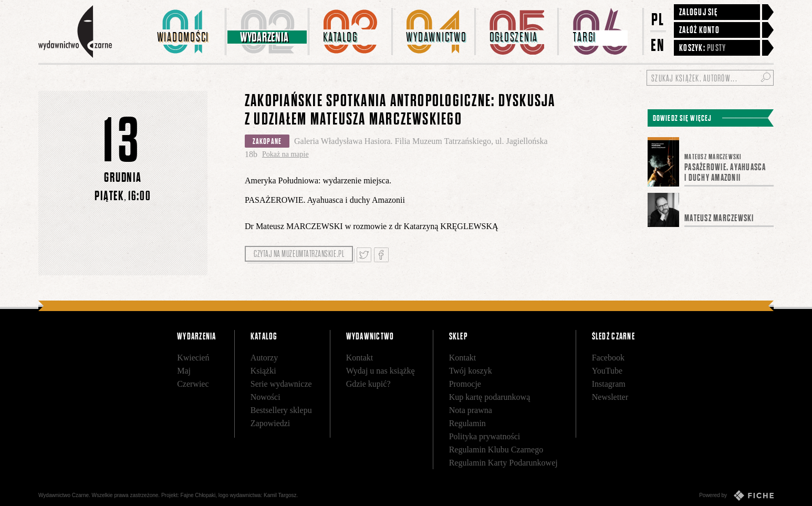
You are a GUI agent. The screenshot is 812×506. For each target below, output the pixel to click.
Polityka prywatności (485, 436)
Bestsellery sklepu (281, 410)
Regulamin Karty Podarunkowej (503, 463)
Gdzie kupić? (368, 384)
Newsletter (610, 397)
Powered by (736, 495)
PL (658, 19)
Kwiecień (193, 358)
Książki (263, 371)
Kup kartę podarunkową (490, 397)
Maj (184, 371)
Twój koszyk (471, 371)
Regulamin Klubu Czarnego (496, 450)
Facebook (608, 358)
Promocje (465, 384)
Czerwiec (193, 384)
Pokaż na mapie (285, 154)
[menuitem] (185, 32)
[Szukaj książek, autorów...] (710, 78)
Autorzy (264, 358)
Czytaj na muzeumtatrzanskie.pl (299, 254)
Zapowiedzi (270, 423)
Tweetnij (364, 255)
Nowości (266, 397)
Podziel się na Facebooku (381, 255)
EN (658, 45)
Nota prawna (471, 410)
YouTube (607, 371)
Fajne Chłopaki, (199, 495)
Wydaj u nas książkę (381, 371)
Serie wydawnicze (281, 384)
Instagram (609, 384)
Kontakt (360, 358)
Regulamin (467, 423)
